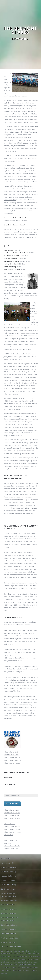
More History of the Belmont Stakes (21, 513)
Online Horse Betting (8, 885)
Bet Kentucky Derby (8, 889)
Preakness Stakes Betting (10, 938)
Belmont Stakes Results (12, 818)
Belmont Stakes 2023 (11, 752)
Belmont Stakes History (12, 829)
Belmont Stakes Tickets (12, 846)
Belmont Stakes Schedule (12, 760)
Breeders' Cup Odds (8, 880)
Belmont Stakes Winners (12, 832)
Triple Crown (8, 843)
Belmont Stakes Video (11, 815)
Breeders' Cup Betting (9, 872)
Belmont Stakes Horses (12, 763)
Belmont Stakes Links (11, 849)
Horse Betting (6, 859)
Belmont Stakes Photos (12, 827)
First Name (8, 777)
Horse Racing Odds (8, 863)
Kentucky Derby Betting (9, 867)
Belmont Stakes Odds (11, 755)
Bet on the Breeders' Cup (10, 893)
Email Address (9, 784)
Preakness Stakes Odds (9, 942)
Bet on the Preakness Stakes (11, 947)
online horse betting (28, 970)
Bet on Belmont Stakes (9, 900)
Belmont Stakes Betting (12, 757)
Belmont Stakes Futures (12, 813)
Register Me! (12, 804)
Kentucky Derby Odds (9, 876)
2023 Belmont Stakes (8, 896)
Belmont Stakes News (11, 810)
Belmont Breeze (9, 824)
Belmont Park (8, 221)
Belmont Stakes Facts (11, 840)
